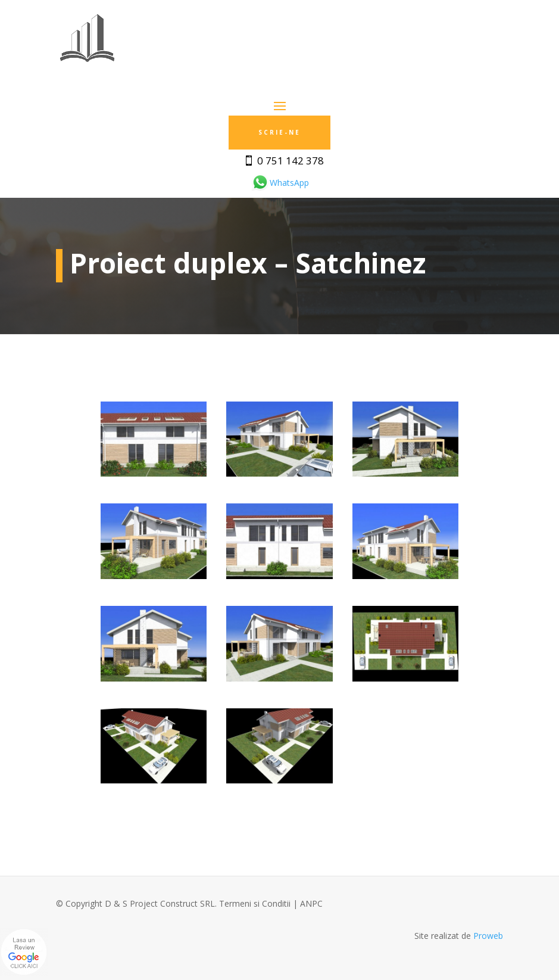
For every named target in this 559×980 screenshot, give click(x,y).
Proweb (488, 936)
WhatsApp (280, 183)
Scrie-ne (279, 132)
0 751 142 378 (291, 161)
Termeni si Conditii (255, 903)
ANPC (311, 903)
